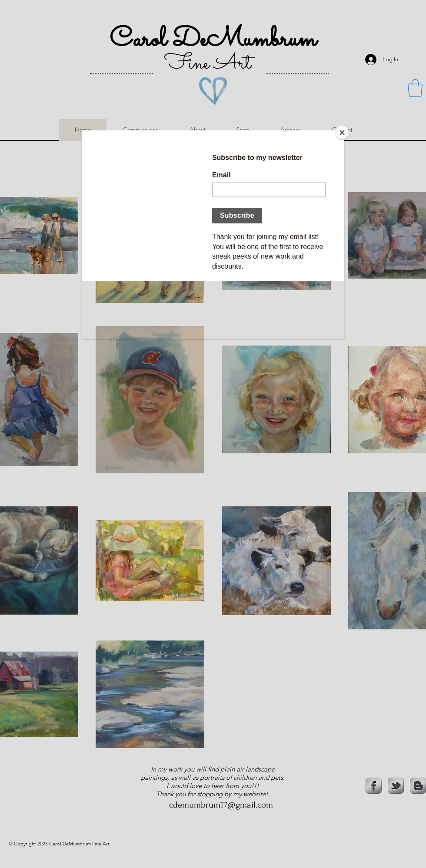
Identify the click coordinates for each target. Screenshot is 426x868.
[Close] (342, 133)
